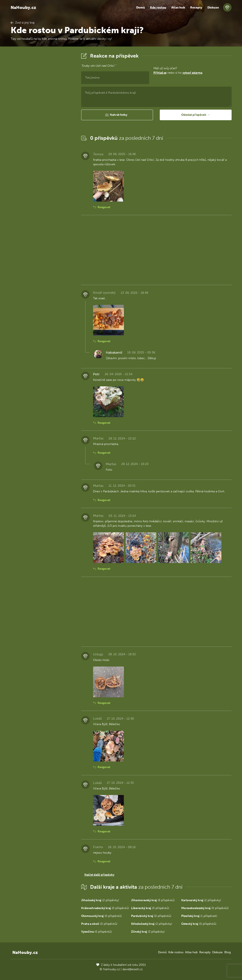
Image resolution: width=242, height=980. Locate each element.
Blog (228, 952)
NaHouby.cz (23, 7)
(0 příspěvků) (105, 908)
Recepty (196, 8)
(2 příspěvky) (100, 900)
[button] (117, 115)
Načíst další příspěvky (99, 875)
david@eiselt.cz (132, 969)
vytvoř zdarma (192, 73)
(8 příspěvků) (153, 900)
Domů (141, 8)
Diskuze (213, 8)
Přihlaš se (160, 73)
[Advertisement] (42, 115)
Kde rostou (158, 8)
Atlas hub (178, 8)
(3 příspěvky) (148, 932)
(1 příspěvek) (199, 916)
